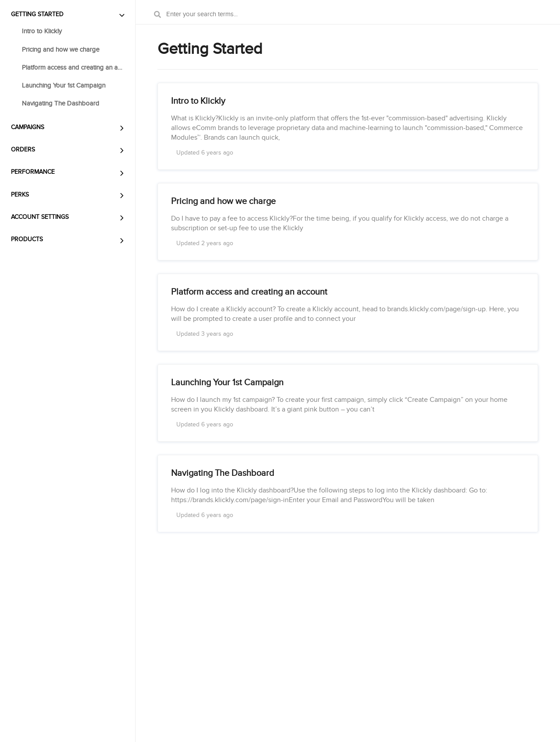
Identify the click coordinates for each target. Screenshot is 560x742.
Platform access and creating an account (73, 67)
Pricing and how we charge (61, 49)
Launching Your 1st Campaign (64, 85)
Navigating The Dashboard (61, 103)
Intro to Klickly (42, 31)
